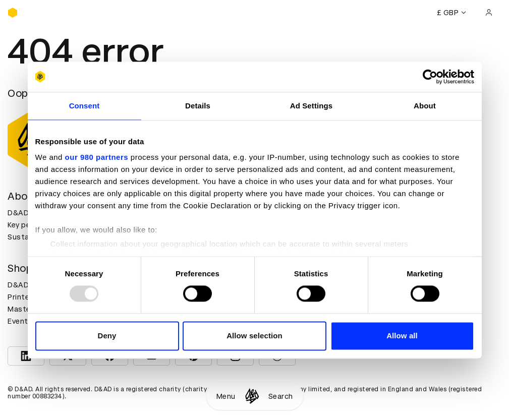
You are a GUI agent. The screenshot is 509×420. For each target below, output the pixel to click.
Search (281, 396)
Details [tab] (198, 106)
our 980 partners (97, 157)
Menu (226, 396)
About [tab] (425, 106)
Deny (107, 336)
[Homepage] (252, 396)
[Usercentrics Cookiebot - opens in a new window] (430, 77)
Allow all (402, 336)
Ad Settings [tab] (311, 106)
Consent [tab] (84, 106)
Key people (27, 225)
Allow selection (255, 336)
